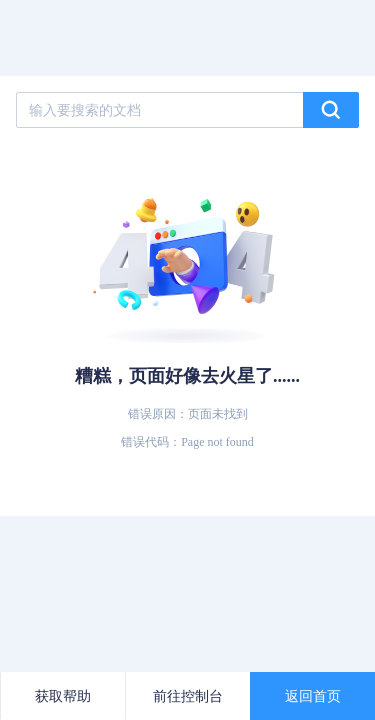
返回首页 (313, 696)
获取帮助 (63, 696)
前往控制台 (188, 696)
